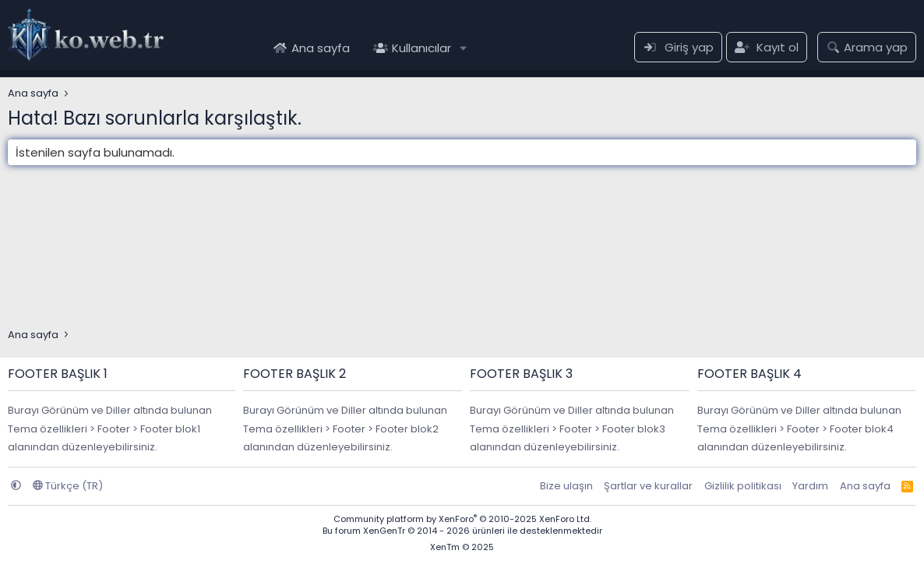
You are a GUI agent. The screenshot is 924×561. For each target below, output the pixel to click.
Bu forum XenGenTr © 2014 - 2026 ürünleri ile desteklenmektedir (462, 531)
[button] (464, 48)
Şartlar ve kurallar (648, 486)
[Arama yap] (867, 47)
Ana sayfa (321, 48)
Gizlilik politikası (743, 486)
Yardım (810, 486)
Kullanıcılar (421, 48)
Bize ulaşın (566, 486)
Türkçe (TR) (68, 486)
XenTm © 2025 (462, 547)
